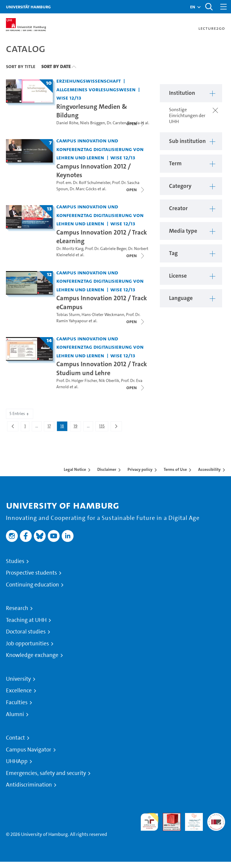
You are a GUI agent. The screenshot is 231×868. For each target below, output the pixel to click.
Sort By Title (21, 66)
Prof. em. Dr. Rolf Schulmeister (83, 183)
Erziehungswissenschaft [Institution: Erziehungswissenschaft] (89, 81)
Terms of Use (175, 469)
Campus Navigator (29, 750)
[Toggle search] (209, 7)
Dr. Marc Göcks (83, 189)
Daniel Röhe (67, 123)
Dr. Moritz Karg (70, 249)
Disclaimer (107, 469)
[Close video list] (136, 124)
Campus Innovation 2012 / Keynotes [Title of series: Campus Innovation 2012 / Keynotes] (94, 171)
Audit (168, 816)
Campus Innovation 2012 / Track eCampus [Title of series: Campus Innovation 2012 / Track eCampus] (102, 302)
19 (77, 427)
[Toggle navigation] (224, 7)
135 (103, 427)
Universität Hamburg (28, 7)
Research (17, 608)
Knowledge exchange (32, 655)
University (18, 679)
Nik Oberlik (109, 381)
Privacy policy (140, 469)
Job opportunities (27, 644)
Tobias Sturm (68, 315)
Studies (15, 561)
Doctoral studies (26, 632)
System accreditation (216, 820)
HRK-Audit (191, 820)
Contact (15, 738)
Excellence (19, 691)
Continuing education (32, 585)
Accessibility (209, 469)
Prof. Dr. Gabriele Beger (106, 249)
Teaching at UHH (26, 620)
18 (64, 427)
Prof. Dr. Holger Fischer (77, 381)
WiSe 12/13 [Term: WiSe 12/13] (69, 98)
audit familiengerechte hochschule (149, 822)
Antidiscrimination (29, 785)
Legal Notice (75, 469)
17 (51, 427)
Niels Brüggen (93, 123)
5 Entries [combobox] (20, 414)
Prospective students (31, 573)
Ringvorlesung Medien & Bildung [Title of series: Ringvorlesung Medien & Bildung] (92, 111)
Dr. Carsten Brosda (123, 123)
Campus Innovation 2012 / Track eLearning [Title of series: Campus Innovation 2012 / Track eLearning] (102, 237)
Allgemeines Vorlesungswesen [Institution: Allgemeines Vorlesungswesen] (96, 89)
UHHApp (17, 761)
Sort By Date (56, 66)
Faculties (17, 702)
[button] (193, 7)
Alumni (15, 714)
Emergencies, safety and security (46, 773)
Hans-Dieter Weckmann (103, 315)
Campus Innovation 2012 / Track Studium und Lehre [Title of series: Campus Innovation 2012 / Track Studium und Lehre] (102, 368)
